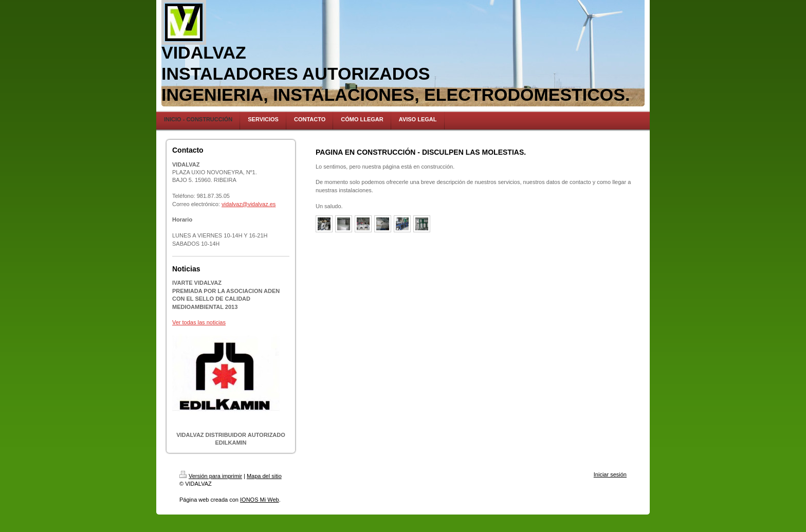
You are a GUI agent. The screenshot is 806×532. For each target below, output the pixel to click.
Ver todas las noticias (199, 322)
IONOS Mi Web (260, 500)
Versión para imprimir (211, 476)
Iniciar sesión (610, 474)
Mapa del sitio (264, 476)
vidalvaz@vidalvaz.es (249, 204)
